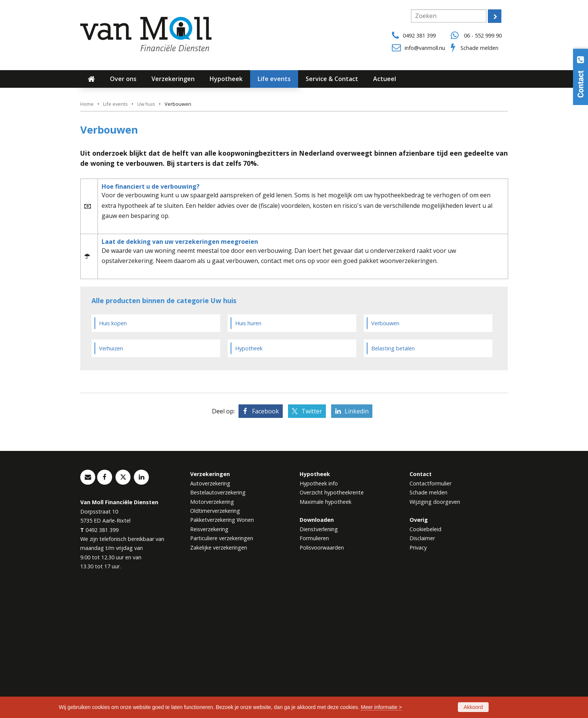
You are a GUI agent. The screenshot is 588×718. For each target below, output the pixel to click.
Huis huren (248, 447)
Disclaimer (422, 662)
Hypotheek (249, 472)
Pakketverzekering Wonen (222, 644)
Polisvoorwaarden (322, 672)
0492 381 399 (419, 35)
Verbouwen (385, 447)
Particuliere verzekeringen (222, 662)
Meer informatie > (381, 707)
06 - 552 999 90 (483, 35)
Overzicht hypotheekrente (332, 617)
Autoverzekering (210, 607)
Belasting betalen (393, 472)
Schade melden (479, 48)
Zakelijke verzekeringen (219, 672)
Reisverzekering (209, 653)
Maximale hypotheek (325, 626)
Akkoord (473, 707)
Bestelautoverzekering (218, 617)
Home (87, 228)
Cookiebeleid (425, 653)
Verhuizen (111, 472)
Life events (115, 228)
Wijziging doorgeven (435, 626)
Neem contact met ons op (127, 187)
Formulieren (314, 662)
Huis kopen (113, 447)
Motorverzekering (212, 626)
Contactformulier (430, 607)
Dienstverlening (319, 653)
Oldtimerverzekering (215, 635)
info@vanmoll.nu (425, 48)
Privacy (418, 672)
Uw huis (146, 228)
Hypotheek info (319, 607)
